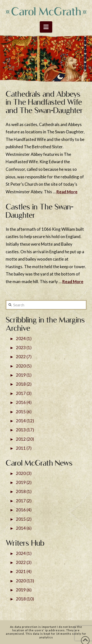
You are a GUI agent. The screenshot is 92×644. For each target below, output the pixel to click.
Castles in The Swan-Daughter (39, 211)
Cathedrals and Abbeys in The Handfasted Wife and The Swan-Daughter (44, 102)
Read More (67, 192)
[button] (46, 27)
